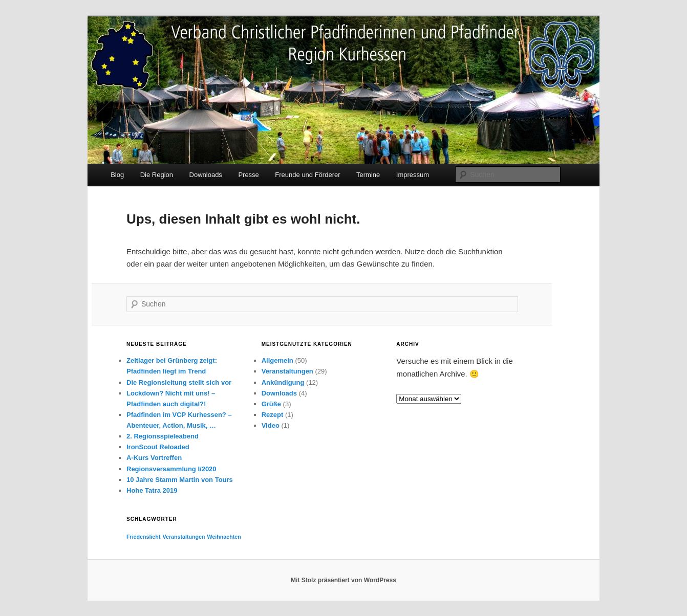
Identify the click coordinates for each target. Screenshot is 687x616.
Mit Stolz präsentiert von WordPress (343, 580)
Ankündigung (283, 382)
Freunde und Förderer (307, 175)
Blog (117, 175)
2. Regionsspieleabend (163, 436)
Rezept (273, 415)
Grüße (271, 404)
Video (271, 425)
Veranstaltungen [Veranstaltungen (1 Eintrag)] (184, 537)
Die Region (157, 175)
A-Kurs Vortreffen (154, 458)
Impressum (413, 175)
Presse (248, 175)
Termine (368, 175)
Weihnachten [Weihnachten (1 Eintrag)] (224, 537)
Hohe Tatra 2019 (152, 490)
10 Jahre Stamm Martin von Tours (180, 480)
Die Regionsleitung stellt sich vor (179, 382)
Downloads (206, 175)
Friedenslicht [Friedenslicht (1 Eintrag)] (143, 537)
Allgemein (277, 360)
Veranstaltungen (287, 371)
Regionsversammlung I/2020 (171, 469)
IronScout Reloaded (158, 447)
